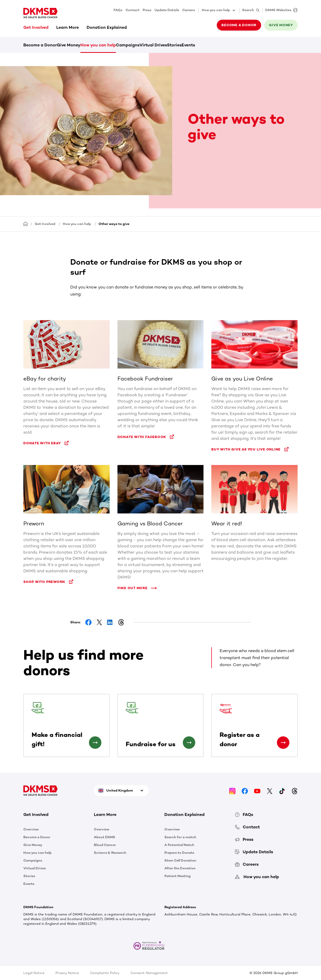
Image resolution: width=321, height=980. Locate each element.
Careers (189, 10)
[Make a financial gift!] (95, 743)
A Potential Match (179, 845)
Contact (132, 10)
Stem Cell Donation (180, 860)
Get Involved (36, 27)
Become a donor (239, 25)
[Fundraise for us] (189, 743)
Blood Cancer (105, 845)
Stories (174, 45)
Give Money (69, 45)
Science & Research (110, 853)
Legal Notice (34, 973)
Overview (31, 829)
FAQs (118, 10)
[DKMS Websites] (280, 10)
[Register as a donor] (283, 743)
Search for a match (180, 837)
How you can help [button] (219, 10)
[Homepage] (26, 224)
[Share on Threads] (121, 622)
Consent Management (149, 973)
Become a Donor (40, 45)
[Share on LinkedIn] (110, 622)
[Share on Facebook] (88, 622)
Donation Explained (107, 27)
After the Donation (180, 868)
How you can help (98, 45)
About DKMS (104, 837)
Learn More (68, 27)
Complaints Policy (105, 973)
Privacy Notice (67, 973)
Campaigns (128, 45)
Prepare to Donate (179, 853)
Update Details (167, 10)
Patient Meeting (177, 876)
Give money (281, 25)
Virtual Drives (153, 45)
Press (147, 10)
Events (188, 45)
